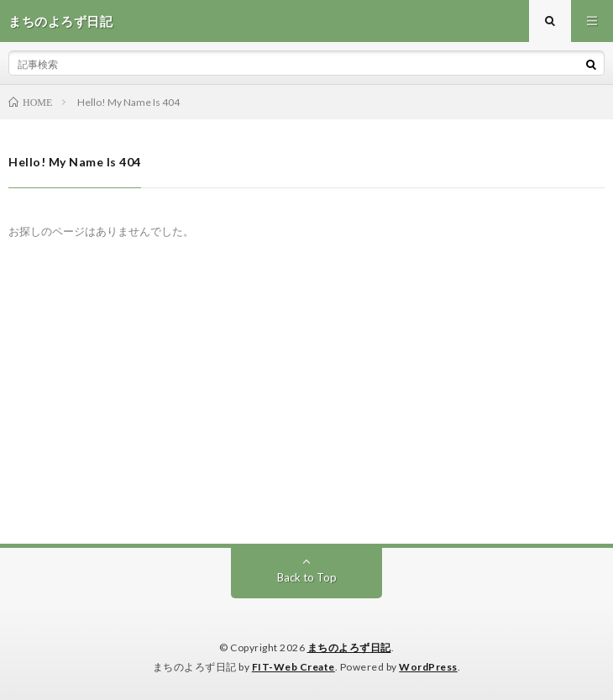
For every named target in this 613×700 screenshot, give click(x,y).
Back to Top (307, 577)
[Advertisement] (306, 418)
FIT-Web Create (293, 667)
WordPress (428, 667)
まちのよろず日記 (349, 647)
